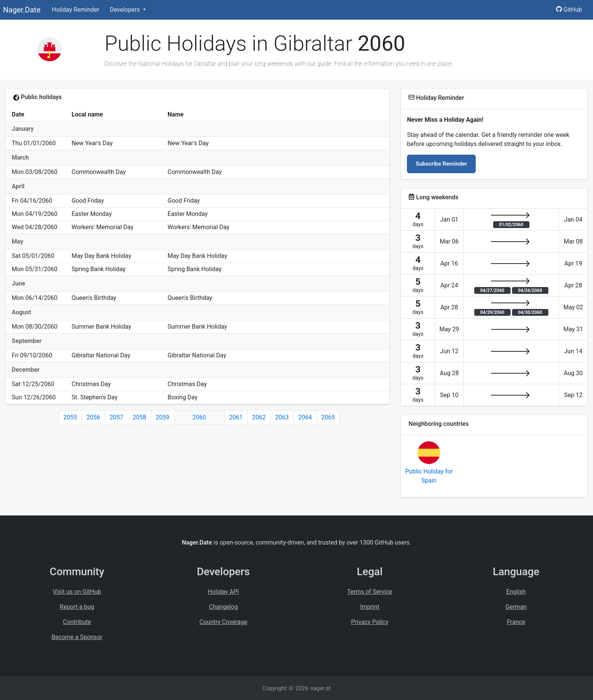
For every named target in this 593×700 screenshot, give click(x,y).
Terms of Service (370, 592)
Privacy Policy (370, 622)
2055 (70, 417)
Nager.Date (22, 10)
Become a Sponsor (77, 637)
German (516, 607)
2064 (305, 417)
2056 (93, 417)
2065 (328, 417)
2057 (116, 417)
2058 (140, 417)
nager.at (320, 688)
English (516, 592)
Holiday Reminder (76, 10)
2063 (282, 417)
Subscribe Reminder (441, 164)
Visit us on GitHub (77, 592)
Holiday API (223, 592)
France (516, 622)
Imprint (370, 607)
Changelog (223, 607)
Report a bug (77, 607)
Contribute (77, 622)
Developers (125, 10)
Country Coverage (223, 622)
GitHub (569, 10)
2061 (236, 417)
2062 (259, 417)
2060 (199, 417)
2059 (163, 417)
